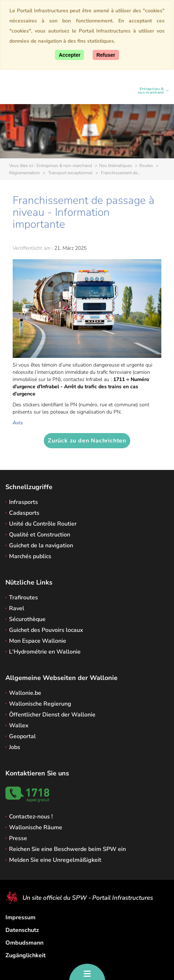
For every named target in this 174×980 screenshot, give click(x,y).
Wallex (19, 726)
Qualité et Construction (40, 535)
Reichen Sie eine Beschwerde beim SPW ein (67, 849)
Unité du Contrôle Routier (43, 524)
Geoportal (22, 736)
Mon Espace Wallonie (38, 641)
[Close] (106, 55)
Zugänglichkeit (26, 955)
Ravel (17, 608)
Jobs (15, 747)
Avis (18, 423)
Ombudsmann (24, 943)
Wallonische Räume (36, 827)
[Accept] (69, 55)
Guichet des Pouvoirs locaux (46, 630)
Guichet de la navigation (41, 545)
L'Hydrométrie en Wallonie (45, 652)
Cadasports (24, 513)
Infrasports (24, 502)
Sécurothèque (27, 619)
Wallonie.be (25, 693)
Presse (18, 838)
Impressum (20, 917)
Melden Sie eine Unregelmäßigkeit (55, 860)
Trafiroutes (24, 598)
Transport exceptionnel (70, 173)
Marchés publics (30, 556)
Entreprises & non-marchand (148, 91)
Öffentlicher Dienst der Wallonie (52, 715)
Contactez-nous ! (31, 817)
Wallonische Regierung (40, 704)
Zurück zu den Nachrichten (87, 441)
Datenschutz (22, 930)
